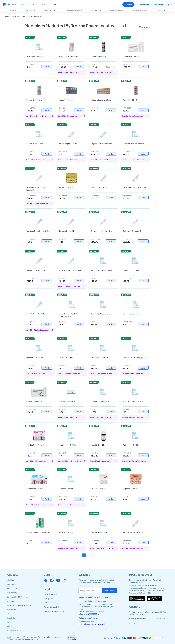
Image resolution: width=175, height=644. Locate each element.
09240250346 (93, 614)
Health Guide (161, 11)
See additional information (31, 639)
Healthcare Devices (116, 11)
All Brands (11, 614)
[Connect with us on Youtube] (58, 580)
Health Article (12, 584)
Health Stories (12, 588)
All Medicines (12, 610)
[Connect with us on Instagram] (46, 580)
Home (7, 16)
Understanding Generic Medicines (19, 605)
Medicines (13, 11)
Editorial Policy (49, 603)
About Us (11, 580)
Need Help (11, 618)
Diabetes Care (96, 11)
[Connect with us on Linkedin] (64, 580)
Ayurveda (11, 601)
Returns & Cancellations (53, 607)
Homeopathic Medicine (140, 11)
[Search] (81, 4)
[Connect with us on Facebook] (52, 580)
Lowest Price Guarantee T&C (54, 611)
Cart (171, 4)
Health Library (12, 593)
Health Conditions (50, 11)
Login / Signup (158, 4)
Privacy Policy (49, 599)
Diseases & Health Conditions (18, 597)
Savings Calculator (14, 631)
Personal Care (30, 11)
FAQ (9, 622)
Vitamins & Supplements (74, 11)
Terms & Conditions (51, 594)
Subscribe (110, 591)
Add (47, 66)
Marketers (15, 16)
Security (10, 626)
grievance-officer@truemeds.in (95, 624)
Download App (144, 4)
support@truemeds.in (137, 619)
